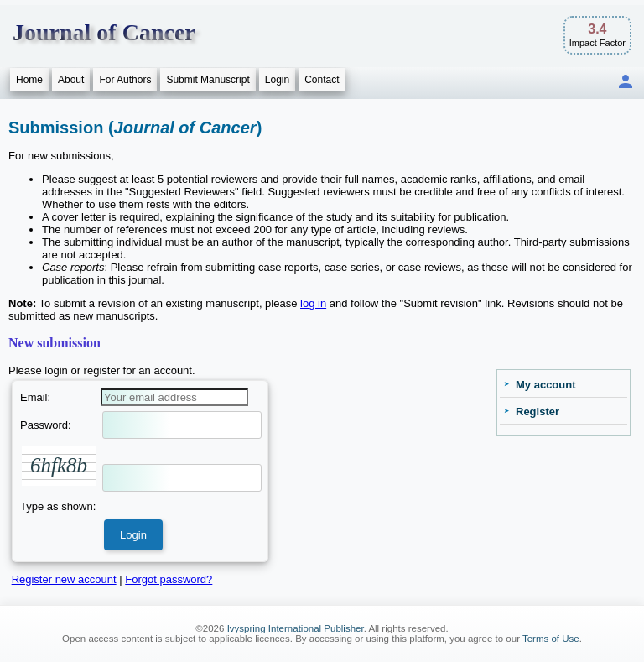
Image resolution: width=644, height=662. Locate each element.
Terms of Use (551, 639)
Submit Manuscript (208, 80)
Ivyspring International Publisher (296, 628)
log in (313, 303)
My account (546, 385)
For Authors (125, 80)
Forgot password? (169, 579)
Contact (322, 80)
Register (538, 412)
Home (29, 80)
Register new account (64, 579)
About (71, 80)
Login (277, 80)
